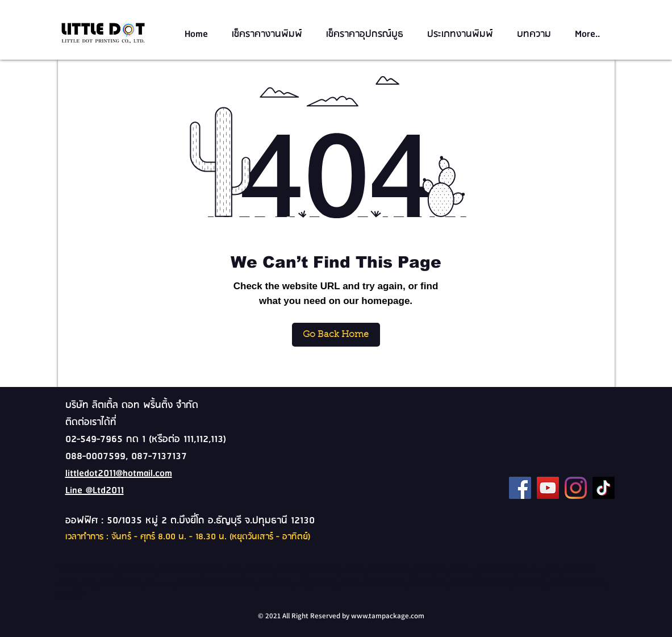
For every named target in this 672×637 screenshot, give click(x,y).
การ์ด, (355, 570)
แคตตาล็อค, (122, 583)
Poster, (533, 570)
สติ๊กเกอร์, (225, 570)
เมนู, (88, 583)
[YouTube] (548, 488)
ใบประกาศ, (389, 570)
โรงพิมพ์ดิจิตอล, (87, 570)
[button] (270, 34)
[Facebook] (520, 488)
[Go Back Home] (336, 335)
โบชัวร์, (292, 570)
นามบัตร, (324, 570)
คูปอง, (424, 570)
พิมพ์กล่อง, (139, 570)
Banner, (162, 583)
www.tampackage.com (388, 616)
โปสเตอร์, (498, 570)
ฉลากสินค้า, (182, 570)
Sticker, (464, 570)
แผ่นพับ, (260, 570)
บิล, (556, 570)
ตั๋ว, (442, 570)
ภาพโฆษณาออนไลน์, (219, 583)
